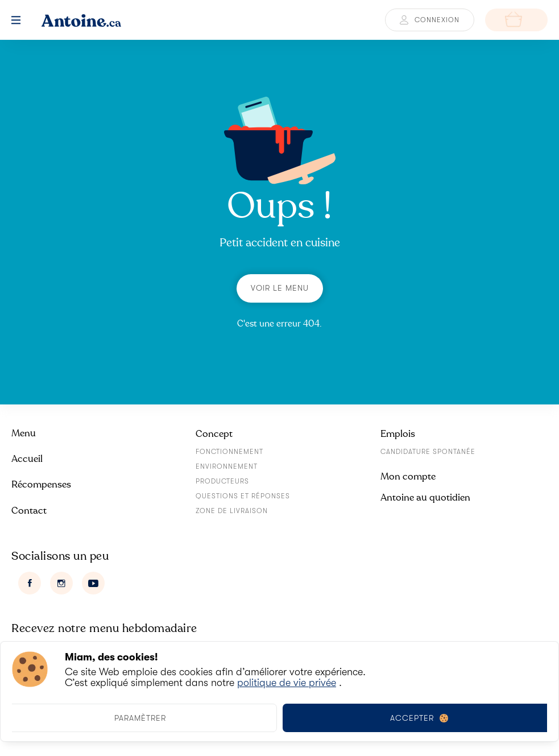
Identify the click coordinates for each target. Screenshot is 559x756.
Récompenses (41, 484)
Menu (24, 433)
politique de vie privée (287, 683)
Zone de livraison (232, 511)
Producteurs (222, 481)
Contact (29, 511)
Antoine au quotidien (425, 497)
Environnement (227, 466)
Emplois (398, 434)
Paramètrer (140, 718)
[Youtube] (93, 583)
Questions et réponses (243, 496)
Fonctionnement (229, 452)
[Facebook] (30, 583)
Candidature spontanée (428, 452)
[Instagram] (61, 583)
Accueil (27, 459)
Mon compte (408, 476)
